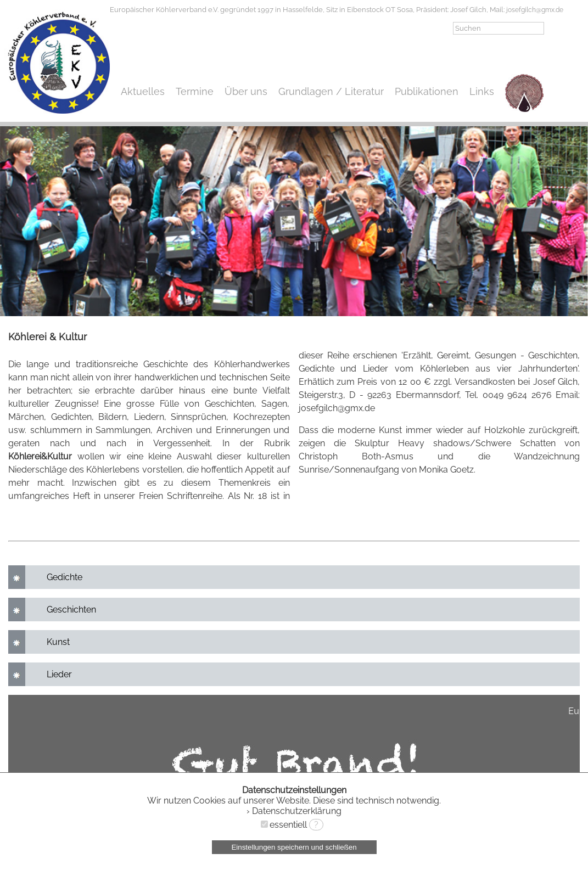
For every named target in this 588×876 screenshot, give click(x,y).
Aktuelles (143, 91)
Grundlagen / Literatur (331, 91)
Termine (195, 91)
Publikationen (427, 91)
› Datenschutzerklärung (294, 811)
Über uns (246, 91)
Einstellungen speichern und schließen (294, 847)
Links (482, 91)
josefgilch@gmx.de (535, 10)
